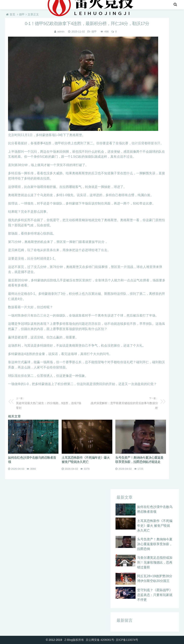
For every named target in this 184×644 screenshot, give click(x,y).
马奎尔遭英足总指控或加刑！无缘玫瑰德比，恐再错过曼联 (155, 562)
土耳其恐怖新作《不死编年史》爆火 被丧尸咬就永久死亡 (155, 526)
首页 (9, 5)
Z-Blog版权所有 (74, 640)
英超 (34, 5)
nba (22, 5)
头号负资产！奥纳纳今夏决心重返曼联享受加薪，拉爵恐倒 (155, 544)
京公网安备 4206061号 (100, 640)
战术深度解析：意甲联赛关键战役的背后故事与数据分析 (124, 403)
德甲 (22, 14)
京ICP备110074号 (127, 640)
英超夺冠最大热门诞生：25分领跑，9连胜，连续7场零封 (50, 403)
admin (61, 32)
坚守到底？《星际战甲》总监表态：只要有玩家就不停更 (155, 595)
